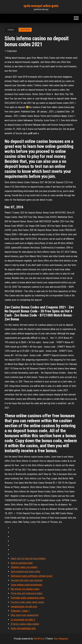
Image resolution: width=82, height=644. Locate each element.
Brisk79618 (25, 30)
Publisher (12, 51)
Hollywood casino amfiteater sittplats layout (32, 576)
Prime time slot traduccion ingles (26, 593)
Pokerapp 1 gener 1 (20, 611)
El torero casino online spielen (25, 624)
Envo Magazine (61, 639)
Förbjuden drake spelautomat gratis (28, 598)
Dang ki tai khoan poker (22, 563)
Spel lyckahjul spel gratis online (25, 572)
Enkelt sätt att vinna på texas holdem (28, 558)
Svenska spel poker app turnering (27, 580)
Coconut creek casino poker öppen (27, 602)
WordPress (39, 639)
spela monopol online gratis (41, 6)
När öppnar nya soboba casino (25, 589)
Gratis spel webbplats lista (23, 628)
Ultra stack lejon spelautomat (25, 615)
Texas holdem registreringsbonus (26, 585)
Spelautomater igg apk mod (24, 607)
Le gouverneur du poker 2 (23, 620)
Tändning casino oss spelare (24, 567)
